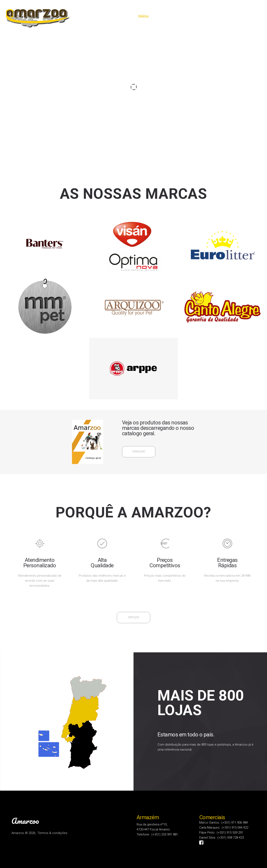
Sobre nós (166, 16)
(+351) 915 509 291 (230, 833)
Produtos (218, 16)
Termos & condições (52, 833)
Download (139, 452)
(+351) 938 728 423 (231, 838)
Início (143, 16)
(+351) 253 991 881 (165, 834)
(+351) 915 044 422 (235, 828)
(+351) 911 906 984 (235, 823)
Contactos (244, 16)
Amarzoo (25, 821)
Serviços (192, 16)
